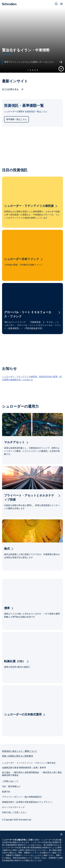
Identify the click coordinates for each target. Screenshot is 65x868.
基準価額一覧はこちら (16, 119)
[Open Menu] (61, 4)
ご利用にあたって (10, 781)
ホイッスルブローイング (13, 807)
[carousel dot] (30, 70)
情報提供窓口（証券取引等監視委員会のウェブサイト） (28, 802)
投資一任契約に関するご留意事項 (18, 756)
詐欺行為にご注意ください (14, 812)
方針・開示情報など (11, 786)
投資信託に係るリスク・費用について (20, 751)
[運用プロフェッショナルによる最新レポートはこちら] (33, 62)
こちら (35, 855)
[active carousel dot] (28, 70)
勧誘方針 (6, 792)
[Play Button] (61, 69)
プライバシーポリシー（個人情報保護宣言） (23, 797)
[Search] (56, 4)
